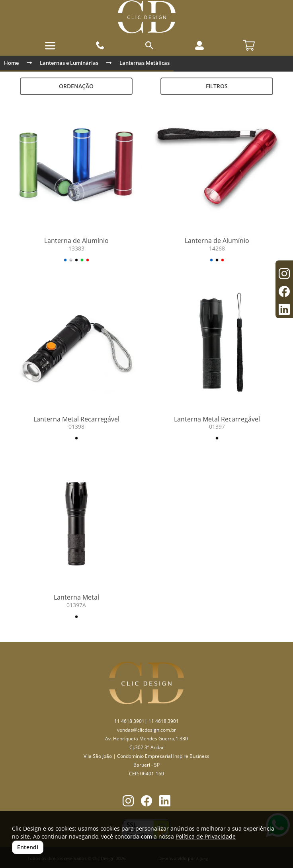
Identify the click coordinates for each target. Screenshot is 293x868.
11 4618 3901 (129, 721)
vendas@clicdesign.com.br (146, 730)
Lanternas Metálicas (145, 63)
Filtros (217, 86)
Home (11, 63)
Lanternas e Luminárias (69, 63)
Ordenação (76, 86)
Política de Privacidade (206, 836)
